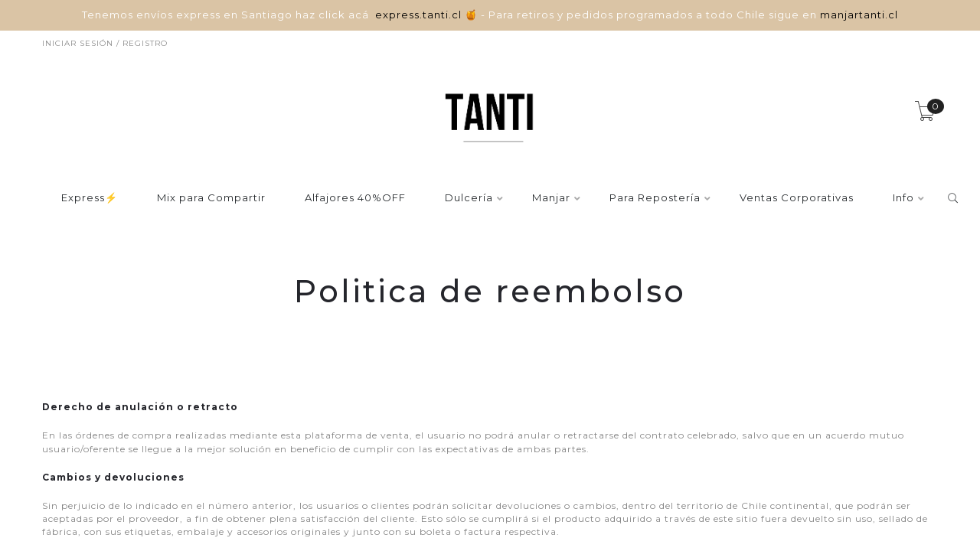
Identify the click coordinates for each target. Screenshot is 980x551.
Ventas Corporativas (797, 198)
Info (903, 198)
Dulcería (469, 198)
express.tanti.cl (420, 15)
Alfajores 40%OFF (355, 198)
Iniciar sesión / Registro (105, 43)
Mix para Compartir (211, 198)
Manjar (551, 198)
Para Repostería (655, 198)
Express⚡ (90, 198)
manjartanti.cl (859, 15)
